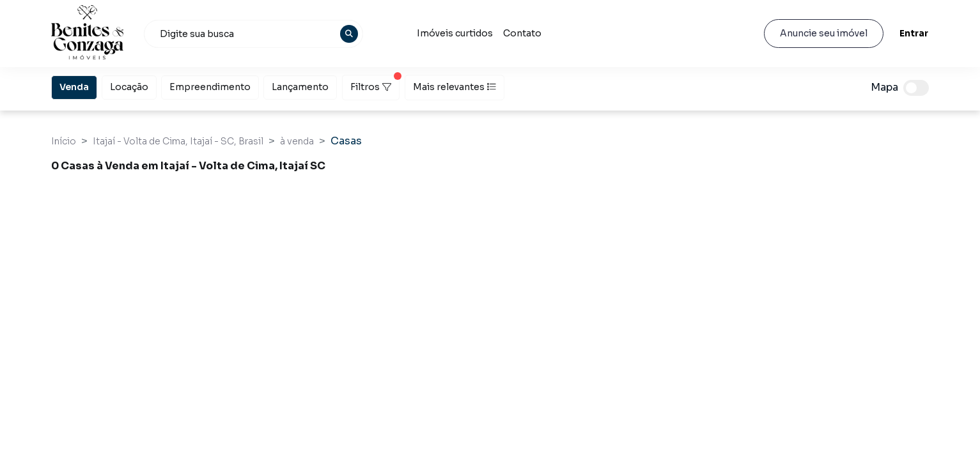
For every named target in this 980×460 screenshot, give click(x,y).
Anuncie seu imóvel (824, 33)
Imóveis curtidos (455, 33)
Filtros (375, 84)
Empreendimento (210, 86)
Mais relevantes (455, 87)
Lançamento (300, 86)
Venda (74, 86)
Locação (129, 86)
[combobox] (253, 34)
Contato (522, 33)
